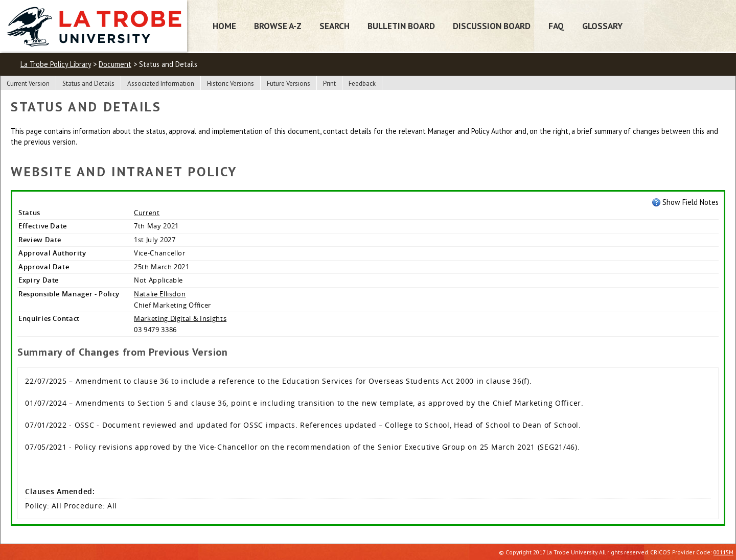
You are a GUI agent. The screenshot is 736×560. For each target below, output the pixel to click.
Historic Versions (231, 84)
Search (335, 26)
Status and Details (88, 84)
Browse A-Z (278, 26)
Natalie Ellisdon (160, 294)
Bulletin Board (401, 26)
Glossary (602, 26)
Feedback (362, 84)
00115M (723, 552)
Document (115, 64)
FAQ (556, 26)
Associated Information (161, 84)
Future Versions (289, 84)
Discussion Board (492, 26)
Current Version (28, 84)
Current (147, 213)
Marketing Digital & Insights (180, 318)
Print (329, 84)
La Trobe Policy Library (56, 64)
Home (224, 26)
